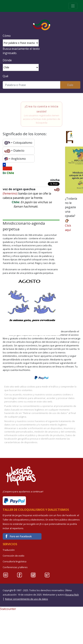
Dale (70, 85)
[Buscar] (31, 85)
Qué (6, 76)
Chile (10, 173)
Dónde (7, 60)
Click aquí (68, 225)
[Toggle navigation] (73, 6)
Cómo (7, 36)
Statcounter (8, 609)
